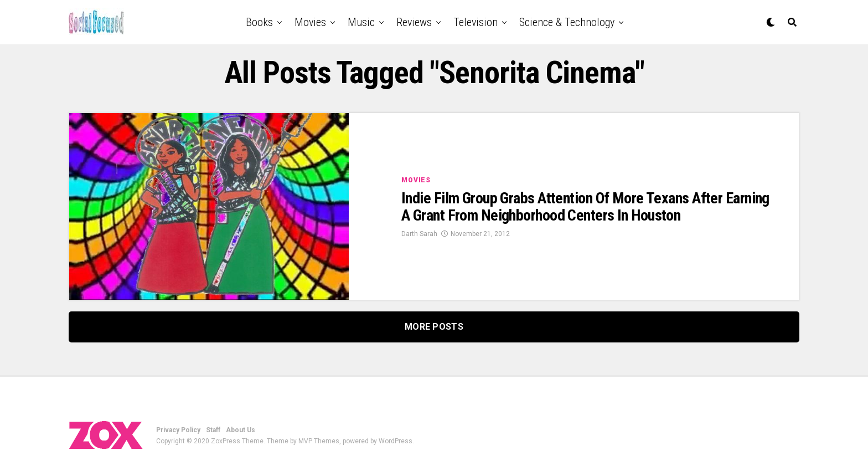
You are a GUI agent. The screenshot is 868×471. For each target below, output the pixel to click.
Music (361, 22)
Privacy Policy (178, 430)
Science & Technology (567, 22)
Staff (213, 430)
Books (259, 22)
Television (476, 22)
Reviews (414, 22)
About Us (241, 430)
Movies (310, 22)
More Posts (434, 327)
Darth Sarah (419, 234)
